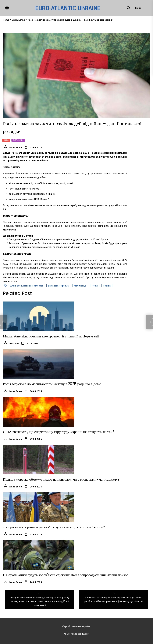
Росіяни (107, 286)
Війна (6, 140)
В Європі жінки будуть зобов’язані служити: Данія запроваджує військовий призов (66, 575)
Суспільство (18, 140)
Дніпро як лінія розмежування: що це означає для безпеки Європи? (54, 527)
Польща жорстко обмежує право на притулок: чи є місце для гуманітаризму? (61, 479)
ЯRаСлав (14, 344)
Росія (95, 286)
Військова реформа (58, 286)
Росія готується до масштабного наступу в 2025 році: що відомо (52, 384)
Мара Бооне (16, 148)
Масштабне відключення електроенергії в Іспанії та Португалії (51, 336)
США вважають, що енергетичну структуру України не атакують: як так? (59, 432)
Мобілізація (80, 286)
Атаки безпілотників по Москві (26, 286)
